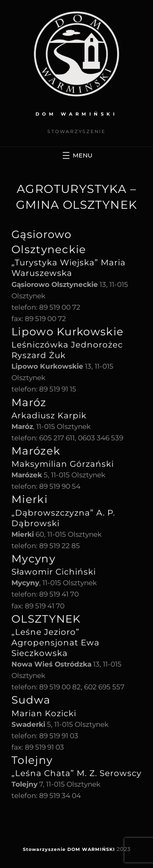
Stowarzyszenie (44, 849)
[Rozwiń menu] (76, 155)
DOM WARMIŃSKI (77, 114)
